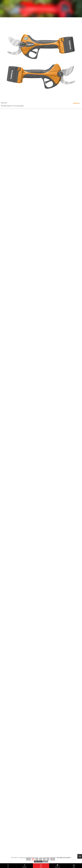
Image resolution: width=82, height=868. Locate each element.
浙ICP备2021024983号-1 (64, 858)
